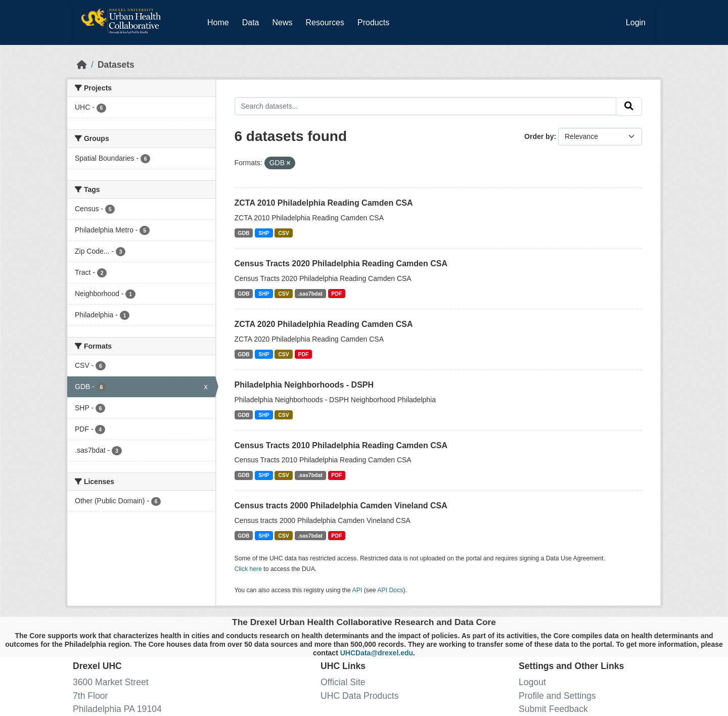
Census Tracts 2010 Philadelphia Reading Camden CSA (341, 445)
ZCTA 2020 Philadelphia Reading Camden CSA (324, 324)
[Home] (82, 65)
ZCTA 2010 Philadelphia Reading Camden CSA (324, 203)
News (282, 22)
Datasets (116, 65)
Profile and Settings (557, 696)
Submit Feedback (553, 709)
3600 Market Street (111, 682)
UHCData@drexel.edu (377, 653)
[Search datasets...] (426, 106)
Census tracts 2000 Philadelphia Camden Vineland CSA (341, 506)
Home (218, 22)
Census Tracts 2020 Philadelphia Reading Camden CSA (341, 264)
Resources (325, 22)
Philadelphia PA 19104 (117, 709)
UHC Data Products (360, 696)
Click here (248, 569)
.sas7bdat (310, 294)
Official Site (343, 682)
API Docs (390, 590)
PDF (336, 294)
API (357, 590)
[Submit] (629, 106)
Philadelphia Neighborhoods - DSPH (304, 385)
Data (253, 21)
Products (373, 22)
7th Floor (90, 696)
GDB (243, 233)
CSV (284, 233)
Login (636, 22)
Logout (532, 682)
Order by (539, 136)
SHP (264, 233)
